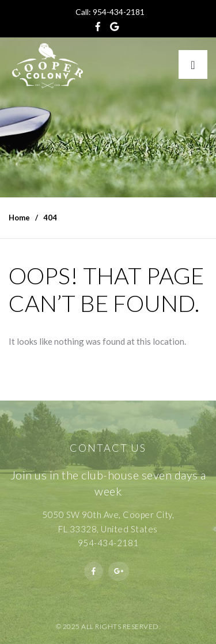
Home (19, 218)
